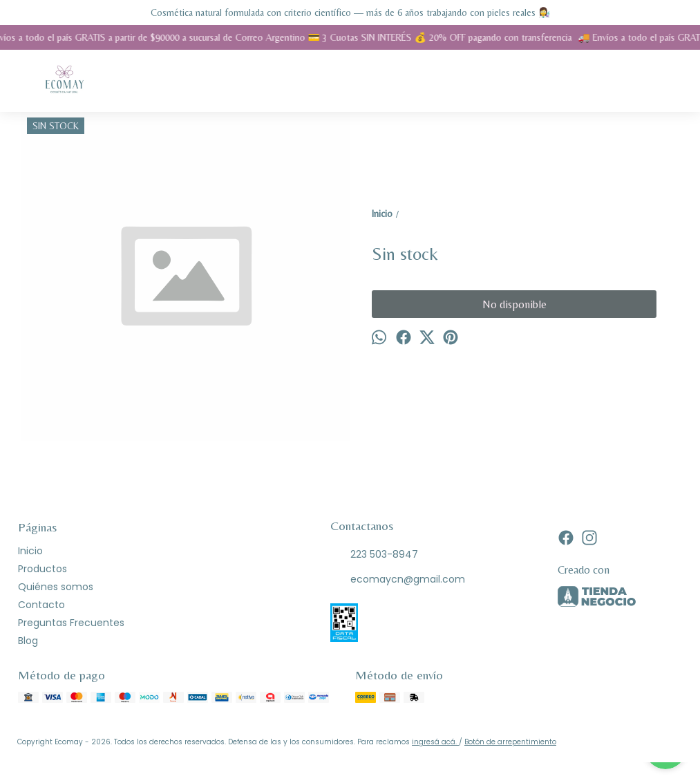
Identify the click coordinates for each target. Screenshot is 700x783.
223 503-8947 (374, 555)
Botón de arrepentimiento (510, 742)
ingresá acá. (435, 742)
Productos (42, 569)
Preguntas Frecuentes (71, 623)
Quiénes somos (56, 587)
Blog (28, 641)
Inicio (30, 551)
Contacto (41, 605)
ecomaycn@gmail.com (398, 580)
